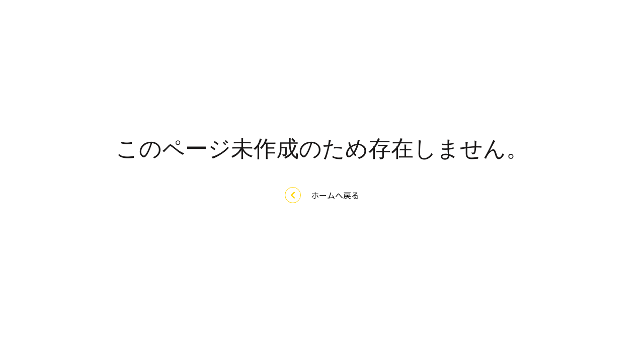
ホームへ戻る (322, 195)
